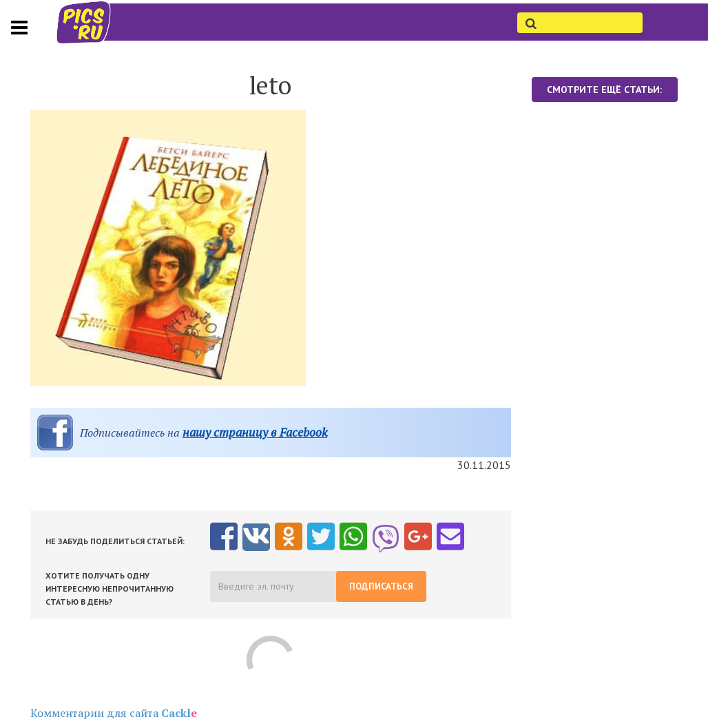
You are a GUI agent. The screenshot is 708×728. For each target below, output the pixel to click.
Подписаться (381, 586)
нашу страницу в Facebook (255, 432)
